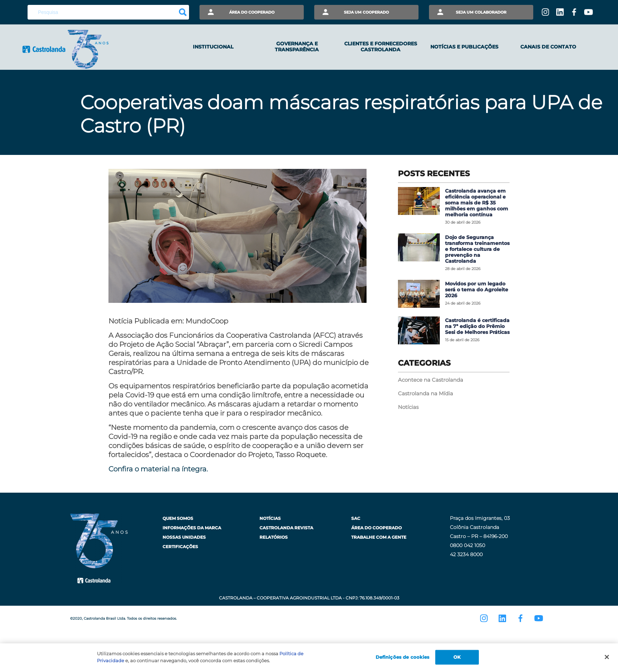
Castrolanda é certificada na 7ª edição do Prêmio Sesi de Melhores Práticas (477, 326)
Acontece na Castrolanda (431, 380)
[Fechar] (607, 659)
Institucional (213, 47)
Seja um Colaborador (481, 12)
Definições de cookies (403, 659)
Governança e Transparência (297, 47)
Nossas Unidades (184, 537)
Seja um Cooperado (366, 12)
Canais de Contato (548, 47)
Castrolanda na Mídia (425, 393)
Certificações (180, 547)
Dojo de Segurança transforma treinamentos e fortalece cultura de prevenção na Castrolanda (477, 249)
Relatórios (274, 537)
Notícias (408, 407)
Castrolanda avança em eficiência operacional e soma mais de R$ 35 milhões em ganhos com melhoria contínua (477, 203)
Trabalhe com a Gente (379, 537)
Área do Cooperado (252, 12)
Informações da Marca (192, 528)
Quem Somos (178, 518)
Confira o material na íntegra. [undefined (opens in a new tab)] (158, 469)
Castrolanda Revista (286, 528)
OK (457, 659)
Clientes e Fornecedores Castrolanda (381, 47)
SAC (356, 518)
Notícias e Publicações (464, 47)
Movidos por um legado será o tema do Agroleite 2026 (477, 290)
